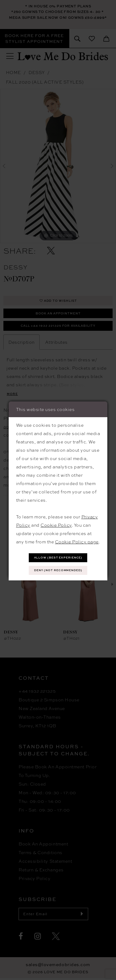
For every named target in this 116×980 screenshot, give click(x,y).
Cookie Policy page (77, 541)
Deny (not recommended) (58, 570)
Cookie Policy (56, 524)
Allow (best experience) (58, 557)
